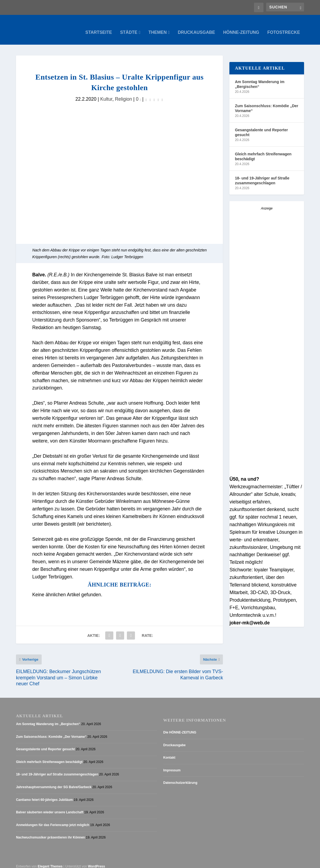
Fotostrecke (284, 27)
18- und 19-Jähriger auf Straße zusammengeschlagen (262, 175)
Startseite (99, 27)
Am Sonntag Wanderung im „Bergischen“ (260, 79)
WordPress (96, 861)
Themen (158, 27)
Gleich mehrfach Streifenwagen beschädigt (263, 151)
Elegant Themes (50, 861)
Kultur (106, 94)
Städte (129, 27)
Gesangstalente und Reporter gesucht (261, 127)
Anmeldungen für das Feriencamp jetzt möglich (53, 820)
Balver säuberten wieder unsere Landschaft (50, 807)
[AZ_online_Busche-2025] (267, 467)
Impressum (172, 765)
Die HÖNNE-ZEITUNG (180, 727)
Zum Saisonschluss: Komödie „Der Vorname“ (266, 103)
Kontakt (169, 752)
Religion (123, 94)
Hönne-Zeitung (241, 27)
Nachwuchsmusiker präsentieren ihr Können (50, 832)
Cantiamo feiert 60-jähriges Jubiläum (44, 795)
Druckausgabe (196, 27)
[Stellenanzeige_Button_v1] (267, 390)
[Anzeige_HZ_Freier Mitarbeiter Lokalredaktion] (267, 312)
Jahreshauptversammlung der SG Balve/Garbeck (54, 782)
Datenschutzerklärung (180, 778)
